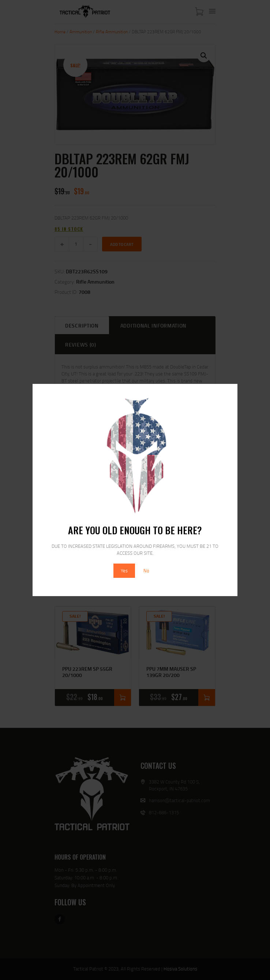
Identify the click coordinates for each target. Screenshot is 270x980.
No (146, 571)
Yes (124, 571)
